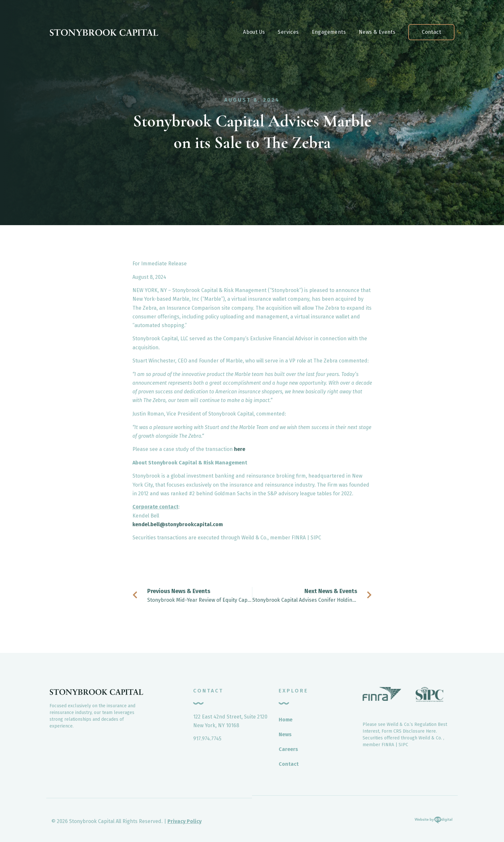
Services (288, 32)
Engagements (329, 32)
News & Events (377, 32)
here (240, 449)
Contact (431, 32)
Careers (288, 749)
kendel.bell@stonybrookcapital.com (178, 524)
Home (286, 720)
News (285, 734)
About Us (254, 32)
